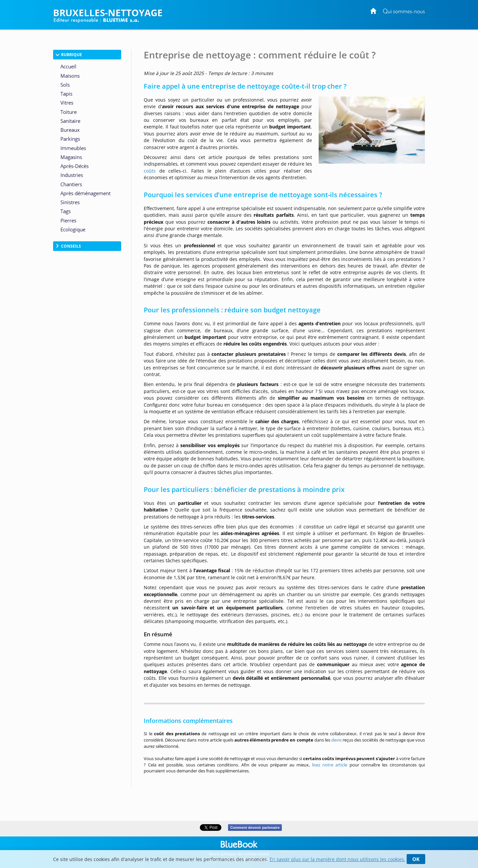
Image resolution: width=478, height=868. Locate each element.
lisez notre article (330, 765)
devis (336, 740)
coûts (150, 171)
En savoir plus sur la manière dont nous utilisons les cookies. (337, 859)
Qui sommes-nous (404, 12)
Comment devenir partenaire (255, 828)
